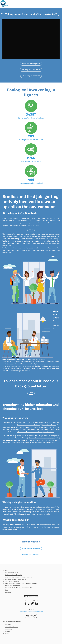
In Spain (7, 631)
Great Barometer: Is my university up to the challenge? (21, 584)
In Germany (8, 629)
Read (31, 230)
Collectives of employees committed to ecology (19, 577)
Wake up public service (31, 76)
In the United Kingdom (11, 627)
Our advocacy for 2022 (12, 573)
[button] (58, 4)
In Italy (7, 633)
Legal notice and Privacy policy (31, 616)
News (7, 590)
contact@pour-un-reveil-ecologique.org (31, 611)
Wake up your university (31, 70)
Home (7, 571)
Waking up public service (12, 586)
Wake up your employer (31, 64)
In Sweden (8, 625)
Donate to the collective (31, 597)
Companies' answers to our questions (16, 579)
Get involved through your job (14, 575)
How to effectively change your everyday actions (19, 588)
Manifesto (8, 592)
